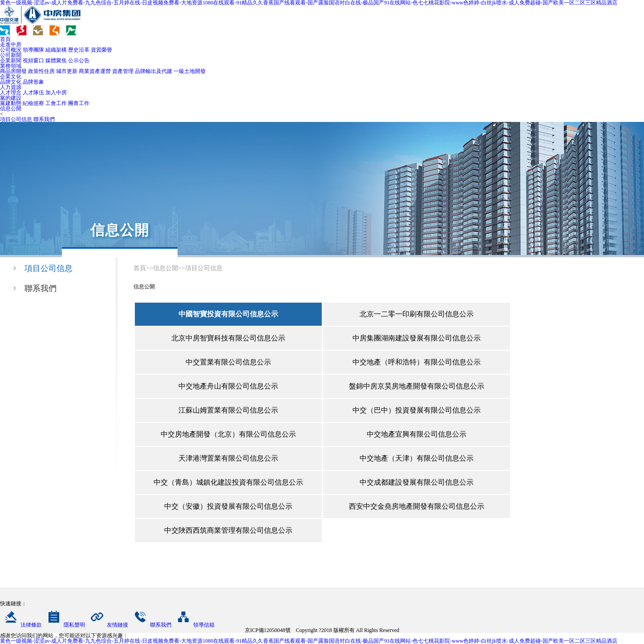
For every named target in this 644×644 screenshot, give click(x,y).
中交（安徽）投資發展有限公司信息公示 (228, 506)
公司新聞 (11, 55)
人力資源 (11, 87)
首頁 (5, 39)
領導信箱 (194, 625)
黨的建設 (11, 98)
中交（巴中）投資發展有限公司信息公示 (417, 410)
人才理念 (11, 93)
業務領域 (11, 66)
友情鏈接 (107, 625)
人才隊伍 (33, 93)
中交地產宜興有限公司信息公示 (417, 434)
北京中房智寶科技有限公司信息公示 (228, 338)
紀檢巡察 (33, 103)
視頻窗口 (33, 61)
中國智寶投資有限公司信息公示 (228, 314)
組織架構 (56, 50)
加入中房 (56, 93)
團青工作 (79, 103)
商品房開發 (13, 71)
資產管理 (123, 71)
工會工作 (56, 103)
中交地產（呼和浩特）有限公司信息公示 (417, 362)
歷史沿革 (79, 50)
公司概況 (11, 50)
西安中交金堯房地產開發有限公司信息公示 (417, 506)
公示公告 (79, 61)
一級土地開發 (190, 71)
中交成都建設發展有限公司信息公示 (417, 482)
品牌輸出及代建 (154, 71)
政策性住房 (41, 71)
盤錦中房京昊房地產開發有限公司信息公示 (417, 386)
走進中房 (11, 45)
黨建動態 (11, 103)
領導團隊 (33, 50)
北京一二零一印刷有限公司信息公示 (417, 314)
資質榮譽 (101, 50)
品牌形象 (33, 82)
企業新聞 (11, 61)
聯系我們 (44, 119)
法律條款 (21, 625)
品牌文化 (11, 82)
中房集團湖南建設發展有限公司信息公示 (417, 338)
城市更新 (67, 71)
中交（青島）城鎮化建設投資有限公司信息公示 (228, 482)
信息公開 (11, 109)
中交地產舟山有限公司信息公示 (228, 386)
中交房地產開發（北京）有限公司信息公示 (228, 434)
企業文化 (11, 77)
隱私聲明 (64, 625)
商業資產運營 (95, 71)
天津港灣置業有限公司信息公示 (228, 458)
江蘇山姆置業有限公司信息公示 (228, 410)
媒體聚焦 (56, 61)
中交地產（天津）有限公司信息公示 (417, 458)
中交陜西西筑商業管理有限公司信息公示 (228, 530)
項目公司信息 (16, 119)
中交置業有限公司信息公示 (228, 362)
